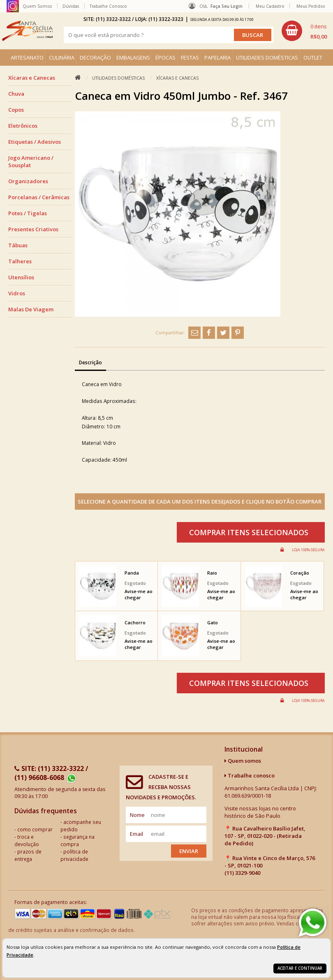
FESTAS (190, 58)
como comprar (35, 829)
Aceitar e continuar (300, 968)
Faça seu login (227, 6)
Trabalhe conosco (250, 775)
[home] (27, 31)
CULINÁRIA (62, 58)
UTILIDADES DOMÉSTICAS (267, 58)
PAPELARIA (217, 58)
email (136, 834)
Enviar (189, 851)
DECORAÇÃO (95, 58)
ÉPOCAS (165, 58)
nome (137, 815)
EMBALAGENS (133, 58)
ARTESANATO (27, 58)
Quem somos (243, 761)
